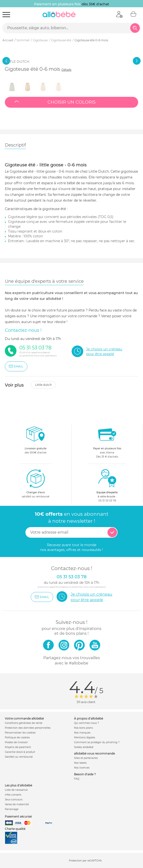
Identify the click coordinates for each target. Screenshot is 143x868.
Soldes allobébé (84, 747)
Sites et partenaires (86, 758)
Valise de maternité (17, 804)
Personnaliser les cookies (20, 733)
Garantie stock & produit (20, 752)
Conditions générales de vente (24, 723)
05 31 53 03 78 (107, 501)
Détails (66, 70)
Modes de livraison (16, 742)
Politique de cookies (17, 737)
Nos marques (82, 733)
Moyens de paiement (18, 747)
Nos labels (80, 763)
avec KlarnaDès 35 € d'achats (107, 441)
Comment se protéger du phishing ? (97, 742)
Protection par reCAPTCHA (85, 861)
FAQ (77, 779)
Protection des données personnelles (28, 728)
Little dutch (43, 385)
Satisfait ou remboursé (19, 757)
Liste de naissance (16, 790)
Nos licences (82, 768)
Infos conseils (13, 795)
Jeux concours (14, 800)
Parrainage (12, 809)
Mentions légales (85, 737)
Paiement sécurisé (18, 816)
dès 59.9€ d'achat (36, 441)
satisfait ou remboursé (36, 483)
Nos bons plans (83, 728)
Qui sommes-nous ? (87, 723)
